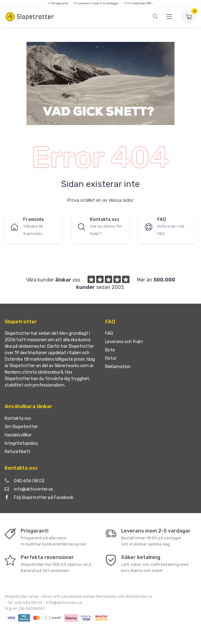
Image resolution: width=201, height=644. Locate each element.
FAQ (109, 333)
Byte (110, 350)
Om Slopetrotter (21, 427)
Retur (111, 358)
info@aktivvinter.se (29, 489)
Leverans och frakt (124, 342)
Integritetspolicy (21, 443)
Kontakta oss (18, 418)
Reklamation (118, 367)
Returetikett (18, 452)
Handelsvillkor (18, 435)
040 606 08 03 (25, 481)
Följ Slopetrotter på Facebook (39, 498)
